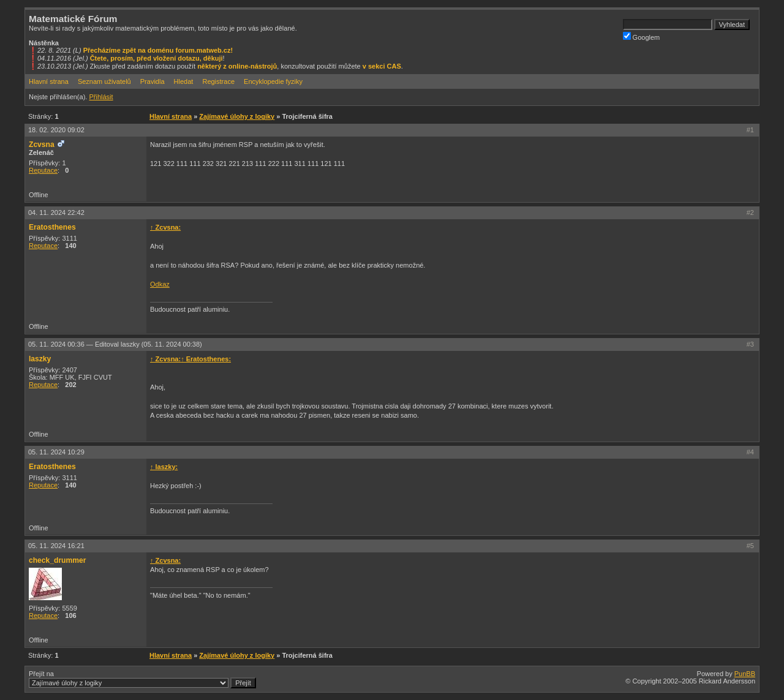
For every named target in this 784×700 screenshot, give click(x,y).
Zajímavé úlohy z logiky (237, 116)
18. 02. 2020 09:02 (56, 130)
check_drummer (57, 560)
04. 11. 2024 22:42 (56, 213)
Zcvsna (42, 145)
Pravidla (153, 81)
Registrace (218, 81)
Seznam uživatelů (104, 81)
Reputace (43, 170)
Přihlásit (101, 97)
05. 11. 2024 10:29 (56, 452)
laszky (40, 359)
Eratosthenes (52, 227)
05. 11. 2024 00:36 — (115, 344)
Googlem (642, 36)
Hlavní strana (49, 81)
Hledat (184, 81)
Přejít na (142, 679)
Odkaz (160, 284)
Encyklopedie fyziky (273, 81)
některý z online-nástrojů (237, 66)
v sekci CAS (382, 66)
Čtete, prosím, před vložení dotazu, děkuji (156, 58)
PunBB (745, 674)
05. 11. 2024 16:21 (56, 546)
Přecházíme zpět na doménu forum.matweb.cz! (158, 50)
